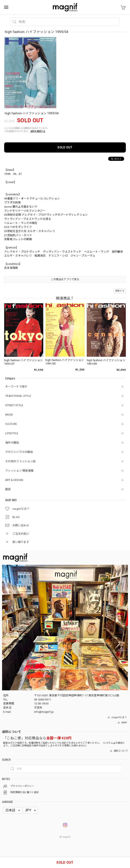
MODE (9, 415)
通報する (120, 291)
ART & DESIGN (14, 480)
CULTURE (11, 424)
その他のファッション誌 (20, 461)
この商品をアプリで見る (65, 279)
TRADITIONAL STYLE (18, 396)
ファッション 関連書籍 (19, 471)
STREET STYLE (14, 405)
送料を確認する (38, 131)
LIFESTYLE (12, 433)
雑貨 (8, 489)
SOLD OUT (65, 147)
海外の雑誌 (12, 443)
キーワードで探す (16, 387)
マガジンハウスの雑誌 (19, 452)
